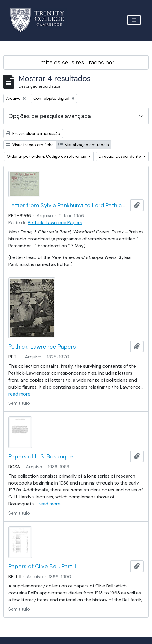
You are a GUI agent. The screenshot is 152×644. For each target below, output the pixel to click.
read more (19, 394)
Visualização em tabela (84, 145)
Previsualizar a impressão (33, 133)
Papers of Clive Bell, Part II (42, 566)
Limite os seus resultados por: (76, 62)
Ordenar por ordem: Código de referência (47, 156)
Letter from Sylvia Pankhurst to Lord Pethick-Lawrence (68, 205)
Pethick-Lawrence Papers (55, 223)
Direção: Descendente (120, 156)
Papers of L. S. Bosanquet (42, 456)
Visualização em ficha (30, 145)
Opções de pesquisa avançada (50, 116)
